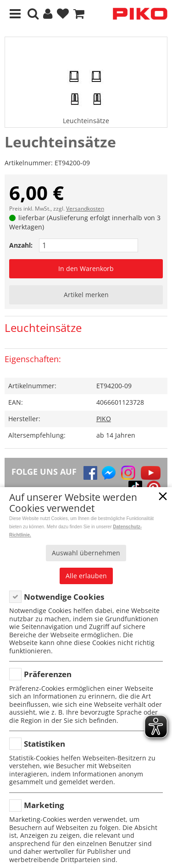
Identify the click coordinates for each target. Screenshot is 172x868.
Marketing (44, 805)
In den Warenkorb (86, 269)
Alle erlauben (86, 576)
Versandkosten (85, 209)
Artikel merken (86, 295)
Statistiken (44, 744)
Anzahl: (21, 245)
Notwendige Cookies (64, 597)
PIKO (104, 419)
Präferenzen (48, 674)
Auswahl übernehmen (86, 553)
